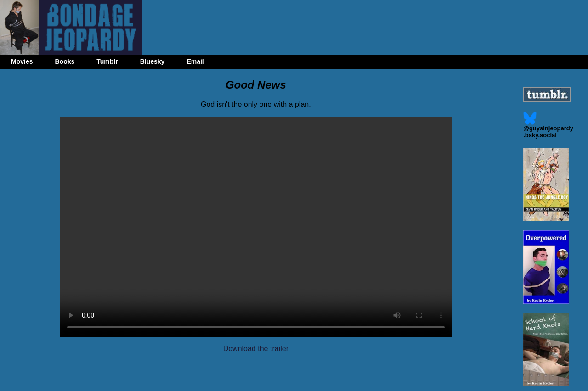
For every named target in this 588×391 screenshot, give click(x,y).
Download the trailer (256, 349)
